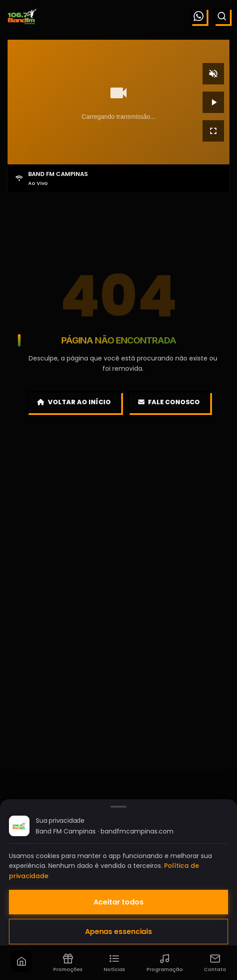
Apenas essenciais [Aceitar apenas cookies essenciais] (118, 932)
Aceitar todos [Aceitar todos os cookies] (118, 902)
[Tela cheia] (213, 131)
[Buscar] (222, 16)
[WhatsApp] (199, 16)
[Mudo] (213, 74)
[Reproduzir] (213, 102)
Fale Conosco (169, 402)
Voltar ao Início (74, 402)
